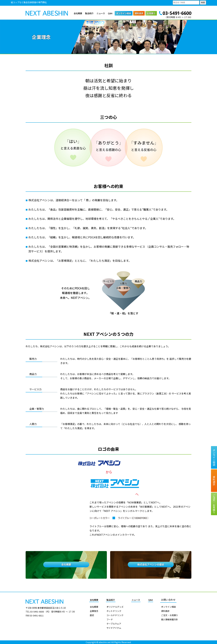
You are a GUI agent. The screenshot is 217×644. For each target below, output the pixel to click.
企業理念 (94, 611)
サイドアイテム (114, 628)
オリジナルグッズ (115, 607)
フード (110, 619)
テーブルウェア (114, 624)
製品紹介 (89, 13)
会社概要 (78, 13)
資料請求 (139, 13)
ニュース (101, 13)
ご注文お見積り (214, 504)
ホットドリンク (114, 611)
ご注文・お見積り (170, 615)
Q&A (110, 13)
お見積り (151, 13)
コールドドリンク (115, 615)
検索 (203, 2)
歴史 (92, 615)
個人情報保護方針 (170, 619)
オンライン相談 (124, 13)
